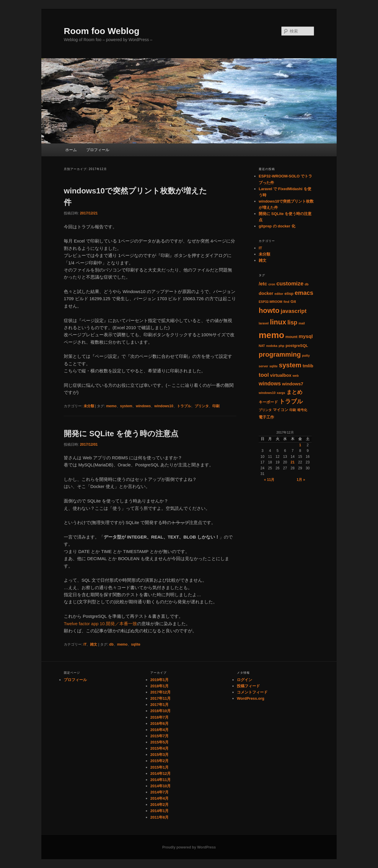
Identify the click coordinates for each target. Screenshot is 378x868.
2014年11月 (161, 780)
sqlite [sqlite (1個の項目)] (273, 366)
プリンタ (202, 406)
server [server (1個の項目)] (263, 366)
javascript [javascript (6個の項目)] (294, 311)
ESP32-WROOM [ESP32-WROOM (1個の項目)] (271, 302)
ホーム (71, 150)
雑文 (94, 644)
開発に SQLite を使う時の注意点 (121, 434)
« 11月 (269, 480)
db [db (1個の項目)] (307, 284)
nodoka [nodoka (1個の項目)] (272, 346)
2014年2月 (159, 805)
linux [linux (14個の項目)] (278, 322)
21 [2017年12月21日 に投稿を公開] (293, 462)
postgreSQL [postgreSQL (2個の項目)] (297, 346)
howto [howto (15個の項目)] (269, 310)
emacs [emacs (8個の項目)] (304, 293)
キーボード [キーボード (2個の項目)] (268, 402)
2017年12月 (161, 692)
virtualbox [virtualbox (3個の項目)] (281, 375)
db (111, 644)
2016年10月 (161, 711)
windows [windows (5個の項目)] (270, 384)
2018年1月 (159, 686)
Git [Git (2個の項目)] (293, 302)
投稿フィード (248, 686)
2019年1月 (159, 680)
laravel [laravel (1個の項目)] (264, 323)
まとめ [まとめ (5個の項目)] (294, 392)
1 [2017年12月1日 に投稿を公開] (300, 445)
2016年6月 (159, 724)
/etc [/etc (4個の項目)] (263, 284)
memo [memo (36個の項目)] (271, 335)
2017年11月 (161, 698)
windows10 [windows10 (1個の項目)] (267, 393)
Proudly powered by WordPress (189, 847)
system (126, 406)
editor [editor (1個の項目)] (279, 294)
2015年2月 (159, 761)
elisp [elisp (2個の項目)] (289, 294)
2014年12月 (161, 774)
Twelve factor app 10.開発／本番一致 (100, 624)
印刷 (216, 406)
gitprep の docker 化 (277, 226)
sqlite (136, 644)
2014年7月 (159, 792)
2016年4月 (159, 730)
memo (111, 406)
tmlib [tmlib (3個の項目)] (308, 366)
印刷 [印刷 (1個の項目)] (293, 410)
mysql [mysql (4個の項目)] (306, 336)
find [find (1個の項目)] (286, 302)
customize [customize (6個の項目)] (290, 283)
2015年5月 (159, 742)
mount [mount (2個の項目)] (292, 337)
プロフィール (98, 150)
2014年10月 (161, 786)
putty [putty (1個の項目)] (306, 355)
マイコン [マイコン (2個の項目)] (281, 410)
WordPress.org (251, 698)
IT (85, 644)
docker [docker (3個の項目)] (266, 293)
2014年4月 (159, 798)
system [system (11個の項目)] (290, 365)
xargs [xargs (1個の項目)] (281, 393)
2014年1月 (159, 811)
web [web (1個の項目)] (296, 376)
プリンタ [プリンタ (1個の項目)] (265, 410)
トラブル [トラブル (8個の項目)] (291, 401)
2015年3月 (159, 755)
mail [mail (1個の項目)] (302, 323)
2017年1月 (159, 705)
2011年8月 (159, 817)
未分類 (89, 406)
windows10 (164, 406)
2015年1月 (159, 767)
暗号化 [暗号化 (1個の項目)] (302, 410)
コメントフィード (252, 692)
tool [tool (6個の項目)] (264, 375)
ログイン (245, 680)
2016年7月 (159, 717)
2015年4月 (159, 748)
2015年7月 (159, 736)
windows (143, 406)
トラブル (184, 406)
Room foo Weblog (102, 31)
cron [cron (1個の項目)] (272, 284)
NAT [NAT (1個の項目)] (262, 346)
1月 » (301, 480)
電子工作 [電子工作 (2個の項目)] (266, 417)
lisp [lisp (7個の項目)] (292, 322)
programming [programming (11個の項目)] (280, 354)
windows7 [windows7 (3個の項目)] (293, 384)
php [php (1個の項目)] (281, 346)
